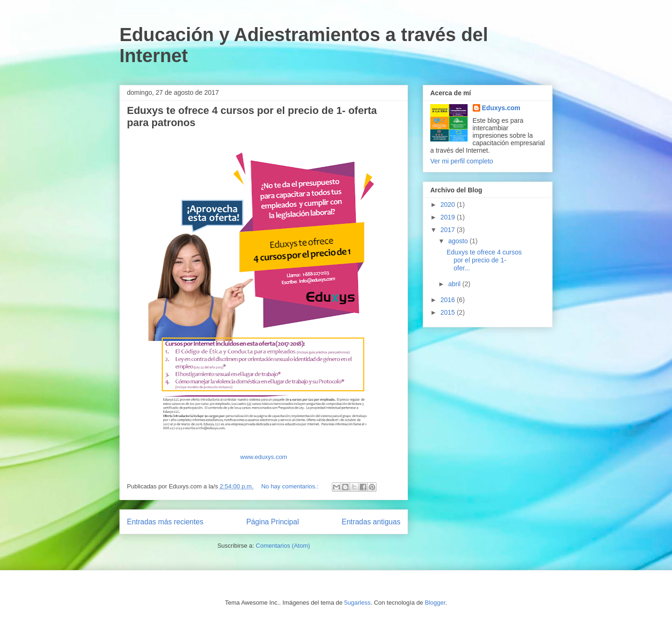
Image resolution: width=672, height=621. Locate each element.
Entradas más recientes (165, 522)
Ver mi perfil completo (462, 161)
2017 (449, 230)
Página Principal (273, 522)
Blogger (435, 603)
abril (455, 284)
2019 (449, 217)
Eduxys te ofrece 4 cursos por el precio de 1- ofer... (484, 260)
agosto (459, 241)
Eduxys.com (501, 108)
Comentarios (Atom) (283, 546)
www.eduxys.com (264, 457)
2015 (449, 312)
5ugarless (357, 603)
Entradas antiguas (371, 522)
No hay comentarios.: (291, 486)
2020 (449, 205)
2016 (449, 300)
